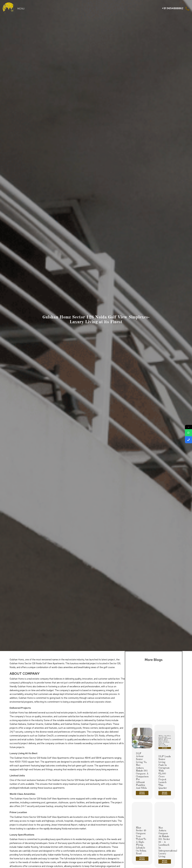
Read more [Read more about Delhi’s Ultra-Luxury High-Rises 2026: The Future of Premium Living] (142, 719)
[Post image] (142, 678)
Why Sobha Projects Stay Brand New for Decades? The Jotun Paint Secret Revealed (165, 705)
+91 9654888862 (173, 8)
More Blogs (154, 660)
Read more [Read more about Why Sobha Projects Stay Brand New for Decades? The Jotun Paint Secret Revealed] (165, 722)
